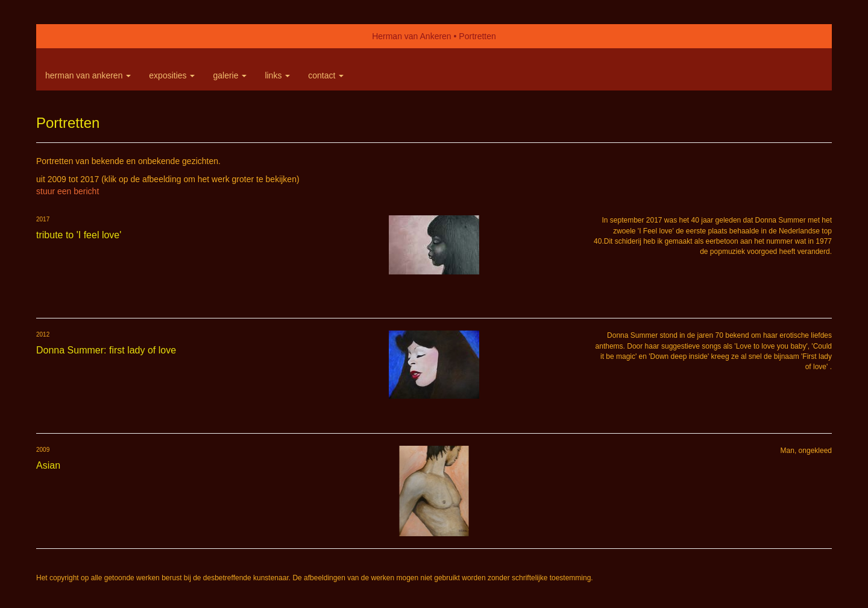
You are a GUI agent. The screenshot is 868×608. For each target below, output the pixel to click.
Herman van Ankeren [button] (88, 75)
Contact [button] (326, 75)
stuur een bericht (68, 191)
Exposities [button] (172, 75)
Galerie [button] (230, 75)
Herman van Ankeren (412, 36)
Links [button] (277, 75)
